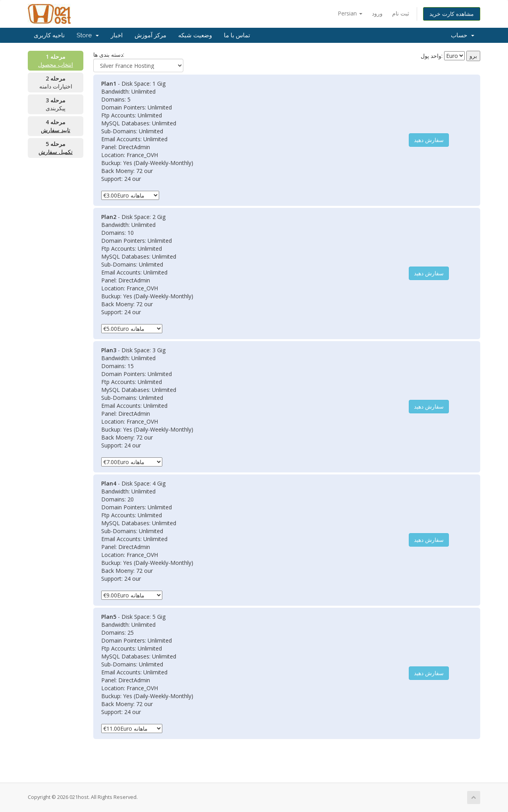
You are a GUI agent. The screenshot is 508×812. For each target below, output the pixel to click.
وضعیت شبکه (195, 35)
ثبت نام (401, 13)
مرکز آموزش (150, 35)
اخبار (117, 35)
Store (88, 35)
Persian (350, 13)
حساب (463, 35)
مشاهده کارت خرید (452, 14)
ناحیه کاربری (49, 35)
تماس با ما (237, 35)
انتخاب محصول (56, 64)
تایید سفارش (56, 130)
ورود (377, 13)
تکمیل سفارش (56, 152)
